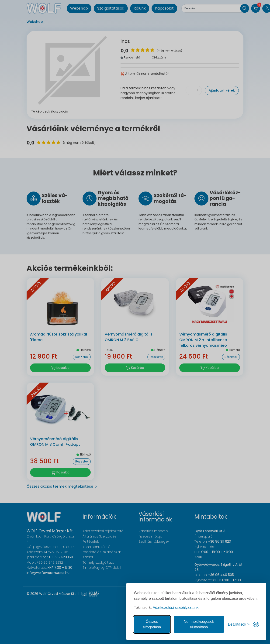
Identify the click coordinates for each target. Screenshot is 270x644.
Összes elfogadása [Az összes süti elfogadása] (152, 624)
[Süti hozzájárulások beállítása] (239, 624)
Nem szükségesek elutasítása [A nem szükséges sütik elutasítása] (199, 624)
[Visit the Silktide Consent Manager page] (256, 624)
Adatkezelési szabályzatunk (176, 608)
